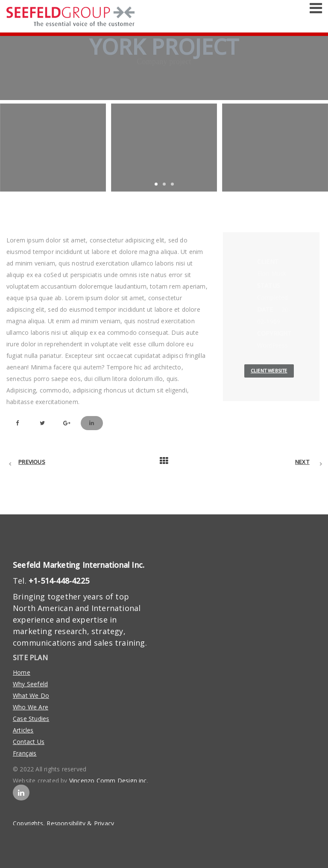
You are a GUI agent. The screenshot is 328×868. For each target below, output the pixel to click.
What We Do (31, 695)
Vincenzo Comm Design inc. (109, 781)
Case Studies (31, 719)
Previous (32, 462)
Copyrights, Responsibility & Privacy (63, 823)
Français (25, 753)
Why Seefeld (30, 684)
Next (302, 462)
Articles (23, 730)
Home (22, 672)
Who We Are (31, 707)
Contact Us (29, 742)
